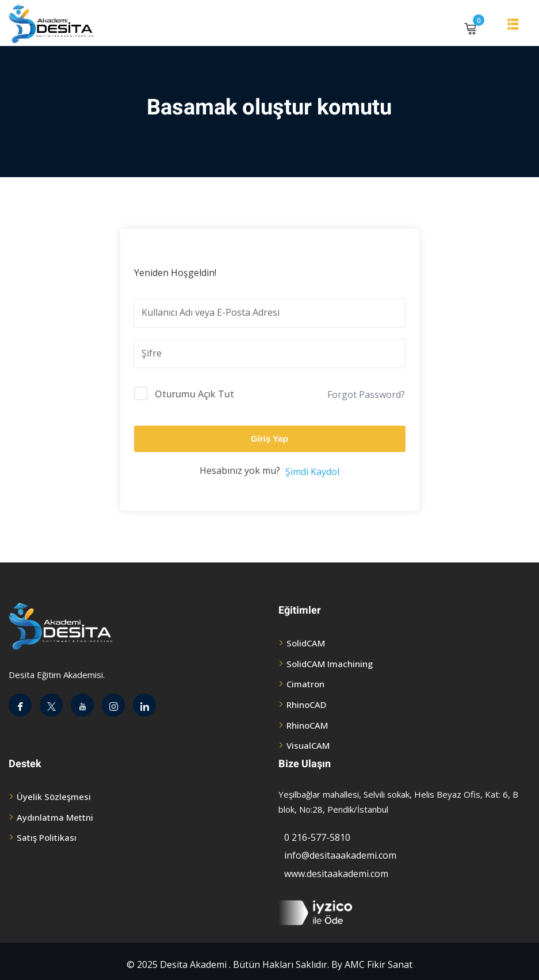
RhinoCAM (307, 725)
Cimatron (305, 684)
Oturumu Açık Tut (194, 394)
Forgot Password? (366, 395)
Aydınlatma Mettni (55, 817)
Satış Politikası (47, 837)
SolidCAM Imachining (330, 664)
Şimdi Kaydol (312, 472)
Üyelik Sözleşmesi (54, 797)
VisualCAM (308, 745)
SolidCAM (306, 643)
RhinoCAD (306, 705)
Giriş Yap (269, 439)
